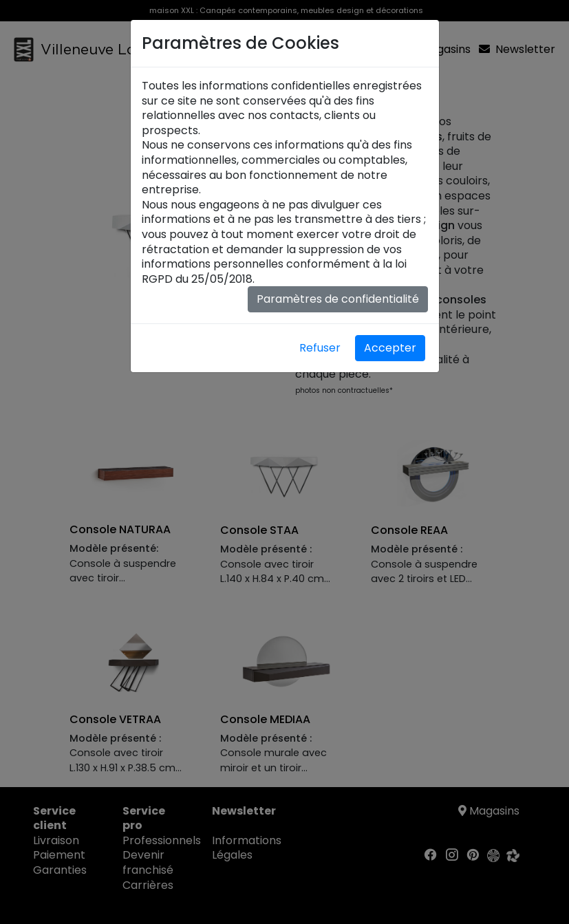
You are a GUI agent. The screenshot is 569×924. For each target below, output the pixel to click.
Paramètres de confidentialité (338, 299)
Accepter (390, 348)
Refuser (320, 348)
